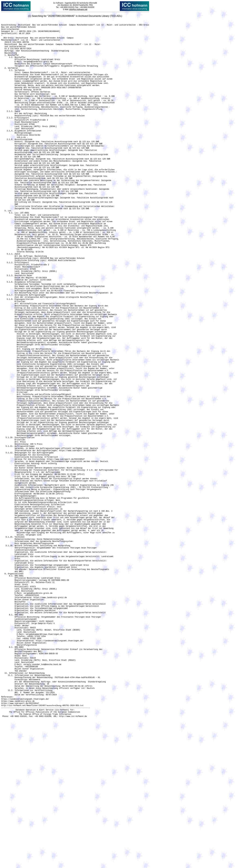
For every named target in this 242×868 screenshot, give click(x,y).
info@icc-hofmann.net (78, 9)
